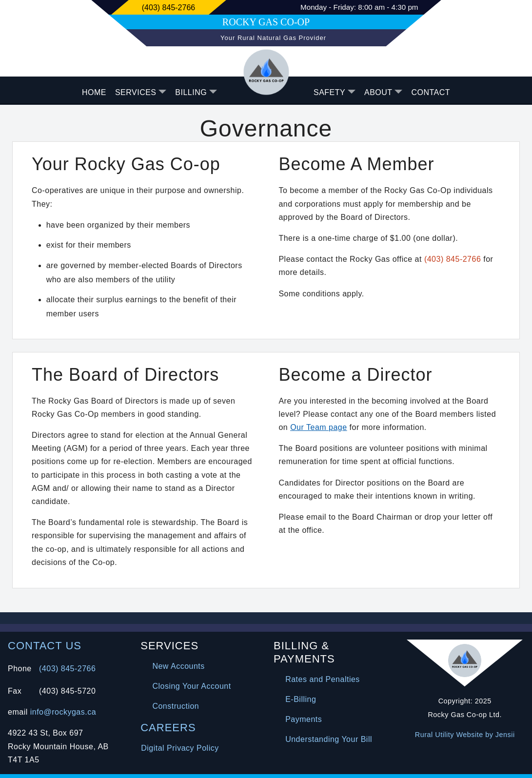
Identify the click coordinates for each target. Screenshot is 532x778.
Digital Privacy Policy (180, 748)
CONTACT (431, 92)
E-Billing (301, 699)
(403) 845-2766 (453, 259)
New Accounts (178, 666)
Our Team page (319, 427)
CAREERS (168, 728)
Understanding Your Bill (329, 739)
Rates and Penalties (323, 679)
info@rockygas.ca (63, 712)
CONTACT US (45, 646)
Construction (176, 706)
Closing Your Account (191, 686)
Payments (304, 719)
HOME (94, 92)
